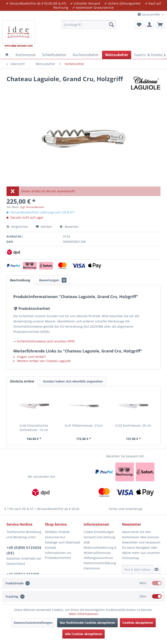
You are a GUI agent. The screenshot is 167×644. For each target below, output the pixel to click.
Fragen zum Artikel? (30, 357)
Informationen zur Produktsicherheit (58, 555)
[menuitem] (89, 25)
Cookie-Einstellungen (99, 532)
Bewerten (69, 227)
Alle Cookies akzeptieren (83, 634)
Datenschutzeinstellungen (33, 623)
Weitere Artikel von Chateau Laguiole (42, 361)
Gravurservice (55, 537)
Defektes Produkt (57, 532)
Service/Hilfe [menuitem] (149, 14)
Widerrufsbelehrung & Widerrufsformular (100, 550)
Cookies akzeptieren (138, 623)
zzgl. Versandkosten (32, 207)
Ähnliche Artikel (22, 381)
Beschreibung (20, 280)
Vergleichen (17, 227)
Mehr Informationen (84, 614)
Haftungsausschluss (98, 558)
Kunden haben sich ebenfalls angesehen (73, 381)
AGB (87, 542)
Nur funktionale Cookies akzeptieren (87, 623)
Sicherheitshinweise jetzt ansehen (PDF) (46, 341)
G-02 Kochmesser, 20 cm (133, 425)
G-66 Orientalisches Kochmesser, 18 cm (34, 428)
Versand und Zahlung (99, 537)
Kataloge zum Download (63, 542)
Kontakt (50, 548)
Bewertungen (53, 280)
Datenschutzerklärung (100, 563)
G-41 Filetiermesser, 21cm (84, 425)
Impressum (92, 568)
